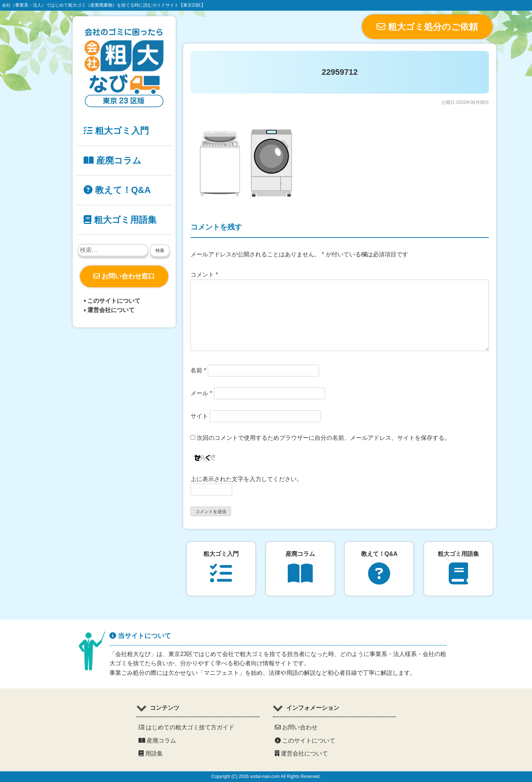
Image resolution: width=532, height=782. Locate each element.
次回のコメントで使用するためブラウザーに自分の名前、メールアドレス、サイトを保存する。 (323, 438)
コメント (204, 275)
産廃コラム (113, 160)
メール (201, 393)
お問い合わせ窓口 (124, 276)
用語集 (151, 753)
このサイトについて (114, 301)
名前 (198, 370)
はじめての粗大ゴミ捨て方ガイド (186, 727)
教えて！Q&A (117, 190)
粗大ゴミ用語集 (120, 220)
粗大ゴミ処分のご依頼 (427, 27)
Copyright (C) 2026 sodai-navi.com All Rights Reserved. (266, 776)
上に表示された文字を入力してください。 (246, 479)
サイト (199, 416)
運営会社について (111, 310)
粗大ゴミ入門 (116, 131)
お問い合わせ (296, 727)
